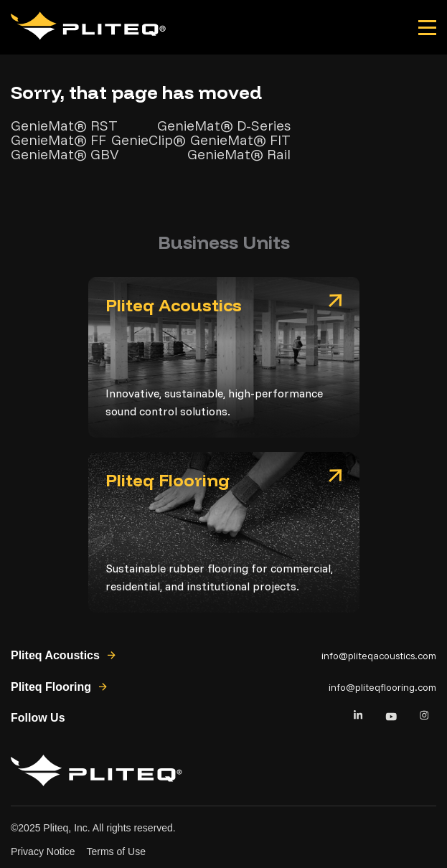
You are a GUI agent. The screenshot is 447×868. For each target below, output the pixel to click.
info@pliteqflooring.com (382, 687)
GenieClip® (149, 140)
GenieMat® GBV (65, 154)
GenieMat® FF (58, 140)
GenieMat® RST (64, 126)
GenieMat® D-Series (224, 126)
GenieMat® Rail (239, 154)
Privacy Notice (43, 852)
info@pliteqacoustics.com (379, 656)
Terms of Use (116, 852)
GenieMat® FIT (240, 140)
